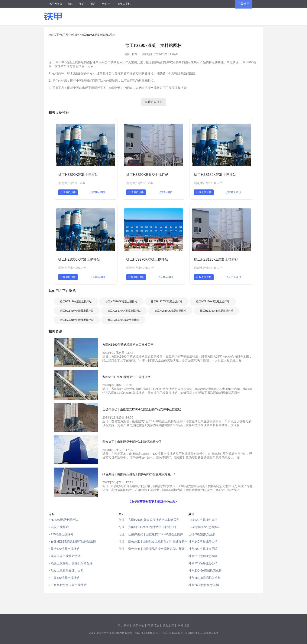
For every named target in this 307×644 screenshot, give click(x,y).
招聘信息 (153, 625)
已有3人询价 (166, 192)
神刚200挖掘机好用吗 (203, 549)
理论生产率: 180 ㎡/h (208, 183)
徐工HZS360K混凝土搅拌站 (79, 259)
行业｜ (123, 520)
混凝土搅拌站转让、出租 (67, 570)
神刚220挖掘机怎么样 (203, 563)
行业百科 (75, 35)
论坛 (71, 4)
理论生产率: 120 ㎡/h (208, 268)
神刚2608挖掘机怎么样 (204, 585)
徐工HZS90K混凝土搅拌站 (78, 175)
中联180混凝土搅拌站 (65, 578)
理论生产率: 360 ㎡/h (72, 268)
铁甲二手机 (124, 4)
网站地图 (184, 625)
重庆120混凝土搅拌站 (65, 549)
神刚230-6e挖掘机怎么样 (205, 570)
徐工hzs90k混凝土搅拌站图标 (98, 35)
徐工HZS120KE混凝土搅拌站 (216, 259)
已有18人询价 (98, 192)
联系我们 (138, 625)
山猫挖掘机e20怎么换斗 (204, 527)
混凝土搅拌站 (60, 527)
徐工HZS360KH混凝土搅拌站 (77, 311)
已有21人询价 (233, 277)
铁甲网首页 (56, 4)
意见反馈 (169, 625)
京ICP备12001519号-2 (147, 633)
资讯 (82, 4)
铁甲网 (64, 35)
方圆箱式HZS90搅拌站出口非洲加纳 (152, 527)
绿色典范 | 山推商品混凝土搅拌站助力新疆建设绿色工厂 (158, 549)
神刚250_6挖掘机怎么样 (205, 578)
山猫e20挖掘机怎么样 (203, 520)
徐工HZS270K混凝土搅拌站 (123, 320)
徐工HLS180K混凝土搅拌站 (170, 311)
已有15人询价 (165, 277)
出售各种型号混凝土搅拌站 (69, 585)
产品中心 (107, 4)
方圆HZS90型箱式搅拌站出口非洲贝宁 (154, 520)
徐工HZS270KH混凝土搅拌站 (124, 311)
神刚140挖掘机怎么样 (203, 541)
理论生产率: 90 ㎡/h (72, 183)
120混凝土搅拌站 (62, 534)
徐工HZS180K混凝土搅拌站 (215, 175)
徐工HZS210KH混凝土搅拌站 (77, 320)
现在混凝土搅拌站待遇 (66, 556)
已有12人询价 (233, 192)
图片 (93, 4)
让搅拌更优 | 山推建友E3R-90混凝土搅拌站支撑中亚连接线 (158, 534)
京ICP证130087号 (173, 633)
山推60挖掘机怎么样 (202, 534)
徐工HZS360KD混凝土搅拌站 (217, 311)
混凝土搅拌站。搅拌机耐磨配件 (72, 563)
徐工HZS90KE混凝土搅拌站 (147, 175)
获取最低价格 (68, 192)
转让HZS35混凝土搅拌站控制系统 (73, 541)
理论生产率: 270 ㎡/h (140, 268)
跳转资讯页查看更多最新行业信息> (153, 502)
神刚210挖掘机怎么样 (203, 556)
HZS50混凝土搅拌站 (64, 520)
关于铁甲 (123, 625)
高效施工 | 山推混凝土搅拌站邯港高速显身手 (158, 541)
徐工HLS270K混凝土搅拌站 (147, 259)
